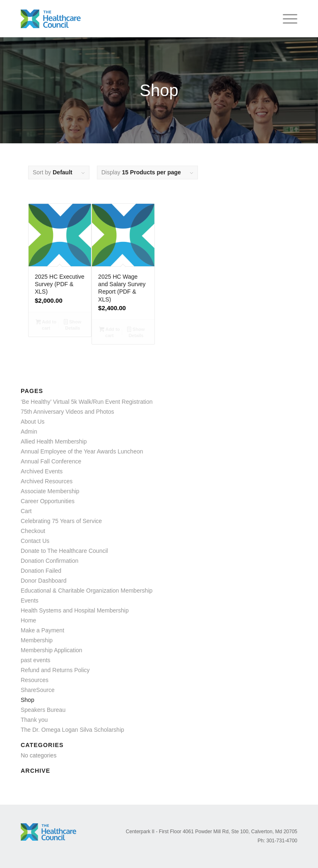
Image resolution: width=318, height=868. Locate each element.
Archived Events (42, 471)
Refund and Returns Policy (55, 670)
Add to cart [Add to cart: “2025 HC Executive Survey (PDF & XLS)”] (46, 325)
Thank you (34, 720)
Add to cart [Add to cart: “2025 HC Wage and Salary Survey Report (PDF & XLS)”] (109, 332)
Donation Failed (41, 571)
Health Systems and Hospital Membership (75, 610)
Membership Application (52, 650)
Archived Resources (47, 481)
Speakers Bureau (43, 710)
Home (28, 620)
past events (36, 660)
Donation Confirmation (49, 561)
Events (30, 600)
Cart (26, 511)
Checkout (33, 531)
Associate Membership (50, 491)
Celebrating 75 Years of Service (61, 521)
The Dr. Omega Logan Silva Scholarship (72, 730)
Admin (29, 432)
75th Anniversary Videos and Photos (67, 412)
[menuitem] (286, 19)
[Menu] (286, 19)
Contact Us (35, 541)
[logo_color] (51, 19)
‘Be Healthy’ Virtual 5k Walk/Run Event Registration (87, 402)
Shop (28, 700)
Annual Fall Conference (51, 461)
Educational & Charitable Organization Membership (87, 591)
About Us (33, 422)
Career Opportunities (48, 501)
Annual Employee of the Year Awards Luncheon (82, 451)
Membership (37, 640)
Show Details (72, 325)
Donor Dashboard (44, 581)
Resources (35, 680)
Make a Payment (42, 630)
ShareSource (38, 690)
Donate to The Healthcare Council (64, 551)
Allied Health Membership (54, 441)
